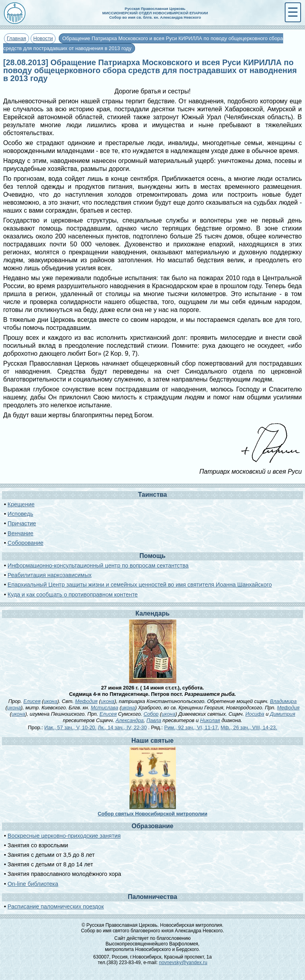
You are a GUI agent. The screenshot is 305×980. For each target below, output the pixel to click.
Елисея (32, 701)
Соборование (25, 543)
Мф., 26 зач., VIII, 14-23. (249, 727)
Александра (130, 720)
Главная (16, 38)
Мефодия (86, 701)
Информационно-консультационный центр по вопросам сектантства (98, 566)
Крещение (21, 504)
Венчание (20, 533)
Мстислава (105, 708)
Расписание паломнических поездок (56, 906)
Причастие (22, 523)
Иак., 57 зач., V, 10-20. (70, 727)
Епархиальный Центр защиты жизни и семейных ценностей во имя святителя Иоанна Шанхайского (140, 585)
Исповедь (20, 514)
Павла (154, 720)
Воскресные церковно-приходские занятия (64, 836)
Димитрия (283, 714)
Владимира (283, 701)
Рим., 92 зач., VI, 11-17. (191, 727)
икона (50, 701)
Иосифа (255, 714)
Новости (43, 38)
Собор (151, 714)
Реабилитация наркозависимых (49, 575)
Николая (210, 720)
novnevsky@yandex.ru (183, 963)
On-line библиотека (33, 884)
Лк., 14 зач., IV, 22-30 (122, 727)
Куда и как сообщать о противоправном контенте (73, 595)
